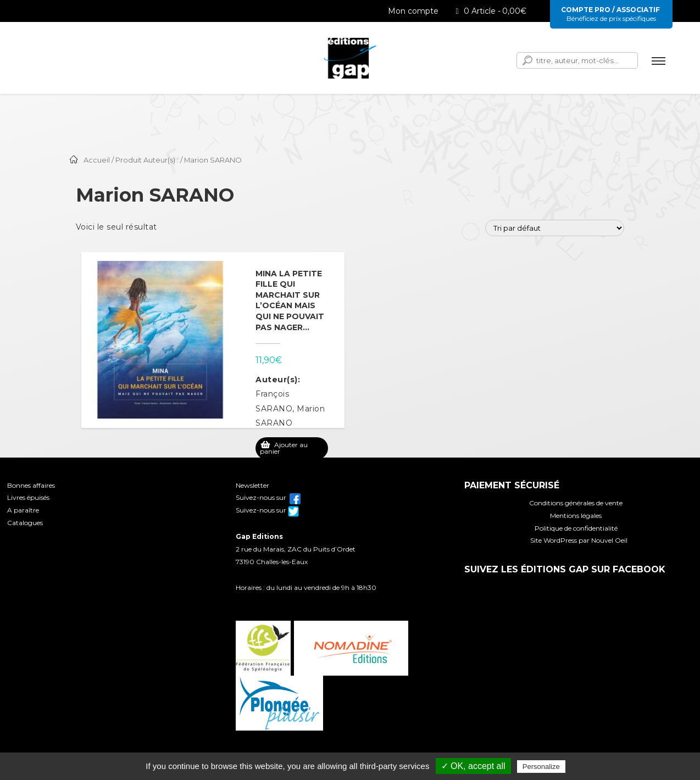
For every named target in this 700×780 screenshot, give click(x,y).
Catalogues (25, 523)
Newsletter (252, 485)
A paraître (23, 510)
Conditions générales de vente (576, 503)
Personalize (541, 767)
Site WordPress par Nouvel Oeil (579, 540)
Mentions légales (576, 516)
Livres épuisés (28, 497)
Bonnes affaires (31, 485)
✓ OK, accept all (473, 766)
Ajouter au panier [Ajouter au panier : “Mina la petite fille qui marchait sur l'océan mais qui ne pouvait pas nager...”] (284, 448)
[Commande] (555, 228)
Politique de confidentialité (576, 528)
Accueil (97, 160)
